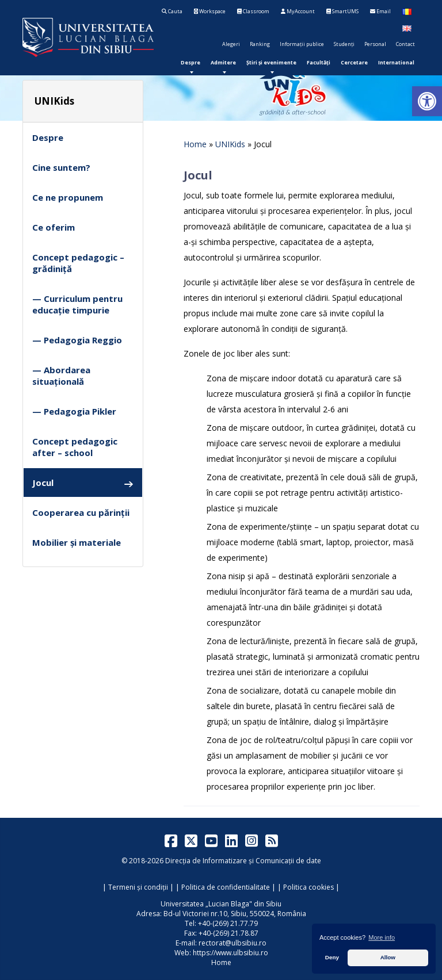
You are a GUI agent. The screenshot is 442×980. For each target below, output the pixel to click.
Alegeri (231, 44)
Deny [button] (332, 957)
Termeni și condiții (138, 887)
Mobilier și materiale (77, 542)
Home (195, 144)
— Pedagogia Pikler (74, 411)
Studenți (344, 44)
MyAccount (298, 11)
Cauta (172, 11)
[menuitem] (190, 62)
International (396, 62)
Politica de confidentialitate (226, 887)
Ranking (260, 44)
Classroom (253, 11)
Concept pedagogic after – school (75, 447)
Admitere (223, 62)
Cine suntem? (61, 167)
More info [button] (382, 937)
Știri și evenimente (271, 62)
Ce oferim (54, 227)
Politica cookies (308, 887)
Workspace (210, 11)
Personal (375, 44)
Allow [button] (388, 957)
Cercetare (354, 62)
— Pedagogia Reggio (77, 340)
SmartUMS (342, 11)
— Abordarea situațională (61, 376)
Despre (190, 62)
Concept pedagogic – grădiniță (78, 263)
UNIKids (230, 144)
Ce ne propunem (68, 197)
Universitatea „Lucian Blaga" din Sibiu (221, 904)
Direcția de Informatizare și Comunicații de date (243, 861)
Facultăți (319, 62)
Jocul (83, 483)
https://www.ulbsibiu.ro (230, 953)
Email (380, 11)
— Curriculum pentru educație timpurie (77, 304)
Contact (405, 44)
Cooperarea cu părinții (81, 512)
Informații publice (302, 44)
